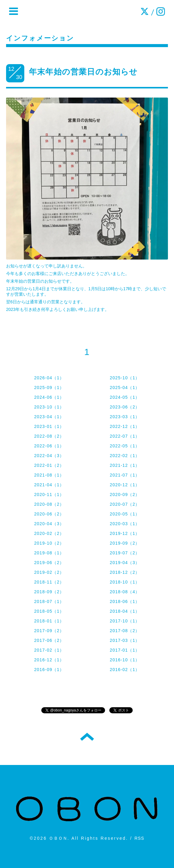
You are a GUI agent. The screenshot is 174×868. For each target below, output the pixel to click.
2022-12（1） (125, 426)
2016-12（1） (49, 660)
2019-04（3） (125, 563)
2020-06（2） (49, 514)
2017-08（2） (125, 631)
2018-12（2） (125, 572)
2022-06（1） (49, 446)
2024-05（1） (125, 397)
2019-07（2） (125, 553)
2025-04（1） (125, 387)
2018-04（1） (125, 611)
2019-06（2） (49, 563)
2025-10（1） (125, 378)
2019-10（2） (49, 543)
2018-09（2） (49, 592)
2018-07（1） (49, 601)
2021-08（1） (49, 475)
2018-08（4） (125, 592)
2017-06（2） (49, 640)
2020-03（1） (125, 524)
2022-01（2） (49, 465)
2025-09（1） (49, 387)
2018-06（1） (125, 601)
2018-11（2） (49, 582)
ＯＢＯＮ (58, 838)
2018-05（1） (49, 611)
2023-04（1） (49, 417)
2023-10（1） (49, 407)
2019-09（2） (125, 543)
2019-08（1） (49, 553)
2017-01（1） (125, 650)
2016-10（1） (125, 660)
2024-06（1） (49, 397)
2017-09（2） (49, 631)
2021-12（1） (125, 465)
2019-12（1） (125, 533)
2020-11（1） (49, 494)
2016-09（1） (49, 670)
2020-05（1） (125, 514)
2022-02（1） (125, 456)
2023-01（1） (49, 426)
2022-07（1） (125, 436)
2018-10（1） (125, 582)
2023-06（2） (125, 407)
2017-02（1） (49, 650)
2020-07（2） (125, 504)
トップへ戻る (87, 737)
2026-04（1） (49, 378)
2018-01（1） (49, 621)
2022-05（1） (125, 446)
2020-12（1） (125, 485)
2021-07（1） (125, 475)
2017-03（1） (125, 640)
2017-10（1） (125, 621)
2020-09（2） (125, 494)
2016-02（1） (125, 670)
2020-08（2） (49, 504)
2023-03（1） (125, 417)
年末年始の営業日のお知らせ (83, 72)
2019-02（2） (49, 572)
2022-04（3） (49, 456)
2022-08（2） (49, 436)
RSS (139, 838)
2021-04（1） (49, 485)
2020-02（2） (49, 533)
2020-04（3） (49, 524)
